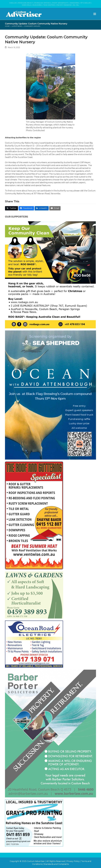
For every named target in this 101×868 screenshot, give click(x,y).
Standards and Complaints (56, 864)
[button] (95, 14)
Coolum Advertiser (36, 861)
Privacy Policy (73, 861)
